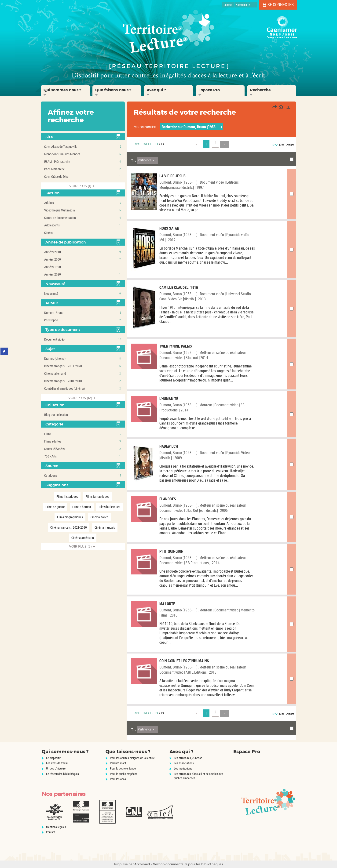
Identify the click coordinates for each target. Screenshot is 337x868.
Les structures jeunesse (188, 758)
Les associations (184, 763)
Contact (51, 832)
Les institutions (183, 768)
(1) (83, 186)
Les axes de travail (57, 763)
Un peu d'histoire (56, 768)
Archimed (142, 864)
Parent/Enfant (118, 763)
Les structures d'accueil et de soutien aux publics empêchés (198, 776)
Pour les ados (118, 779)
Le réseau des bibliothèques (62, 774)
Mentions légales (56, 827)
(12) (83, 398)
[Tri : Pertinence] (147, 160)
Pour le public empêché (124, 774)
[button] (65, 91)
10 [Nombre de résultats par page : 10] (274, 145)
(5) (83, 546)
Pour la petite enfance (123, 768)
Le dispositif (53, 758)
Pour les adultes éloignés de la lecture (132, 758)
